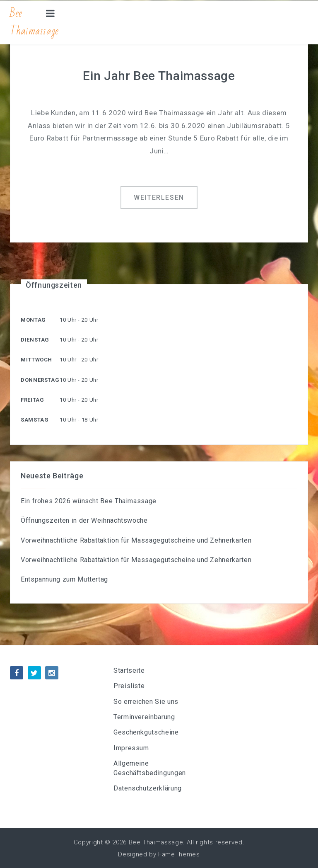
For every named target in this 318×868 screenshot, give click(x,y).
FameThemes (179, 854)
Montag (33, 320)
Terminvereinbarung (144, 717)
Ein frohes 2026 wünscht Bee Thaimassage (89, 501)
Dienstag (35, 340)
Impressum (131, 748)
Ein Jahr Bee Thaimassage (159, 76)
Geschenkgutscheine (146, 732)
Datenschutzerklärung (148, 788)
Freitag (32, 400)
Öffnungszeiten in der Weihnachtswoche (84, 520)
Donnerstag (40, 380)
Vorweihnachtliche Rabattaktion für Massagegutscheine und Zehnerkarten (136, 540)
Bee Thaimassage (34, 22)
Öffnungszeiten (54, 285)
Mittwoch (36, 360)
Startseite (129, 670)
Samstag (35, 420)
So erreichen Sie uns (146, 702)
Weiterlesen (159, 198)
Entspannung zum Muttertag (64, 579)
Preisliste (129, 686)
